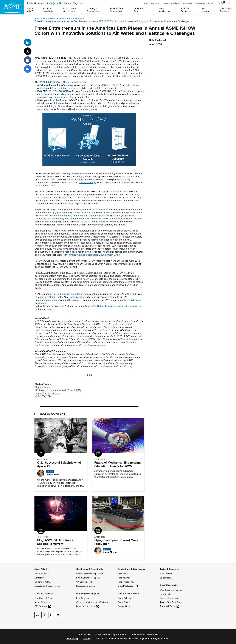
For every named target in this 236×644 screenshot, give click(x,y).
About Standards (42, 602)
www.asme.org (97, 345)
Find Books (123, 574)
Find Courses (83, 598)
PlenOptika (98, 306)
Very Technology (55, 219)
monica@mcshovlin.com (48, 393)
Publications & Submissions (131, 569)
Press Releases (75, 18)
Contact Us (40, 578)
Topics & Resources (169, 569)
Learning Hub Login (88, 606)
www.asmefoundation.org (119, 366)
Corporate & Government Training (92, 602)
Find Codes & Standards (46, 598)
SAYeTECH (138, 306)
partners (57, 300)
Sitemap (87, 639)
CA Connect (84, 582)
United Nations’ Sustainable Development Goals (94, 255)
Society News (166, 578)
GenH (88, 306)
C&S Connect (43, 606)
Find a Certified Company (88, 578)
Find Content (166, 574)
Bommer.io (66, 216)
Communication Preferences (145, 635)
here (49, 309)
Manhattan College (99, 216)
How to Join (165, 594)
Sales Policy (72, 639)
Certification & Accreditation (90, 569)
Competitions (124, 606)
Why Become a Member (171, 590)
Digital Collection (128, 586)
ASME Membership (169, 585)
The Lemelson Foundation (70, 294)
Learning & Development (88, 593)
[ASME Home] (12, 7)
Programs (187, 3)
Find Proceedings (126, 582)
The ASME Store (169, 606)
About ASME (41, 18)
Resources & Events (86, 586)
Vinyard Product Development (86, 219)
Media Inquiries (57, 18)
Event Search (124, 602)
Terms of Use (84, 635)
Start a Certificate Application (90, 574)
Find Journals (124, 578)
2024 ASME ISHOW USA (53, 82)
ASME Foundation (151, 3)
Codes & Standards (44, 593)
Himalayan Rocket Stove (118, 306)
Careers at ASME (42, 582)
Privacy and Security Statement (111, 635)
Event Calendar (125, 598)
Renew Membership (169, 598)
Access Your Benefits (170, 602)
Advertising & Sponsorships (47, 586)
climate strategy (87, 183)
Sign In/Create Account (205, 3)
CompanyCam (80, 216)
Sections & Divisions (172, 3)
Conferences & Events (129, 593)
